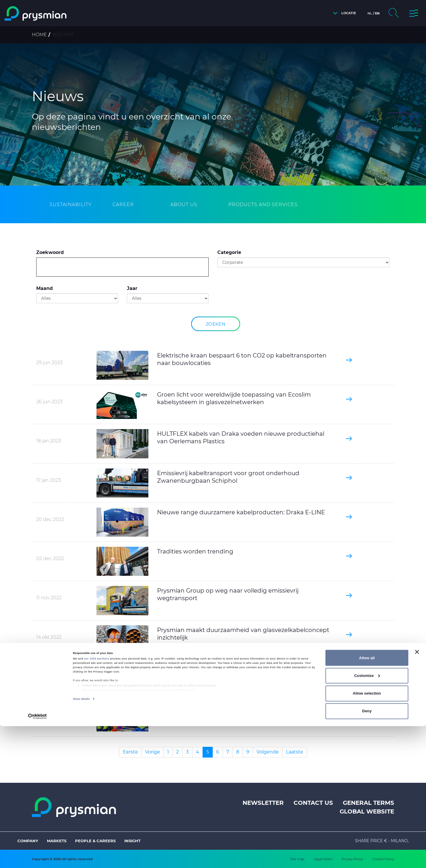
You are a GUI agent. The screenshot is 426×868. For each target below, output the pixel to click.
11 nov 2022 (49, 598)
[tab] (71, 205)
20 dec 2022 (50, 519)
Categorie (229, 252)
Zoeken (216, 324)
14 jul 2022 (48, 716)
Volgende (268, 752)
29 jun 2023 (49, 363)
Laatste (295, 752)
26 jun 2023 (49, 402)
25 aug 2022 (50, 679)
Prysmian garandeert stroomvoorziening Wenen (228, 709)
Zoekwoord (50, 252)
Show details (81, 841)
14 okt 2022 (49, 637)
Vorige (153, 752)
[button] (343, 13)
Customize (367, 817)
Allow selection (367, 835)
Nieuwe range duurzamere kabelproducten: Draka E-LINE (241, 512)
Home (39, 35)
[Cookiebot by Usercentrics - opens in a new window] (38, 858)
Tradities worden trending (195, 551)
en (377, 13)
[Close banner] (417, 794)
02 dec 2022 (50, 559)
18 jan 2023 (49, 441)
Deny (367, 853)
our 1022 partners (97, 801)
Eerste (130, 752)
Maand (44, 288)
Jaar (132, 288)
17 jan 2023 (49, 480)
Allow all (367, 800)
